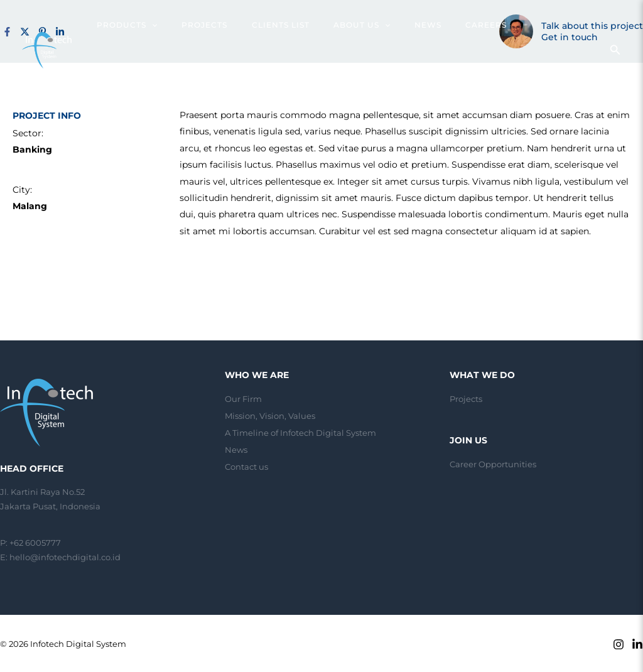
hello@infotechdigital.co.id (65, 557)
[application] (179, 25)
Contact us (246, 465)
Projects (466, 399)
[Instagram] (619, 644)
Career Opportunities (493, 464)
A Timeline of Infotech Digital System (300, 431)
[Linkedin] (637, 644)
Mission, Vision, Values (270, 415)
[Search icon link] (615, 26)
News (236, 448)
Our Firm (243, 399)
